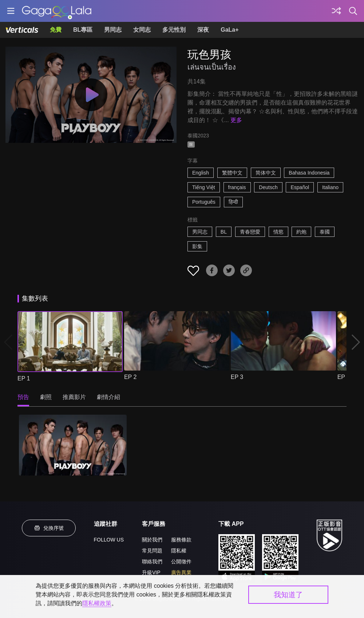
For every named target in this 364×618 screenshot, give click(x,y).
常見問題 (152, 551)
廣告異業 (181, 572)
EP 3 (237, 377)
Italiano (330, 187)
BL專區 (83, 30)
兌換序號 (49, 528)
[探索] (336, 11)
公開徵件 (181, 562)
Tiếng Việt (204, 187)
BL (224, 232)
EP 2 (130, 377)
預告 (23, 397)
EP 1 (24, 378)
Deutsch (268, 187)
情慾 (278, 232)
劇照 (46, 397)
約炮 (301, 232)
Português (204, 202)
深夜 (203, 30)
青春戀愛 (250, 232)
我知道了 (288, 595)
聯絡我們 (152, 562)
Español (300, 187)
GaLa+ (230, 30)
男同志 (113, 30)
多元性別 (174, 30)
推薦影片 (74, 397)
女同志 (142, 30)
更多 (236, 120)
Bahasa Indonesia (309, 173)
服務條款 (181, 540)
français (237, 187)
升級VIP (151, 572)
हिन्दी (233, 202)
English (201, 173)
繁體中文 (232, 173)
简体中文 (266, 173)
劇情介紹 (108, 397)
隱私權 (179, 551)
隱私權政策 (97, 603)
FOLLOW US (109, 540)
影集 (197, 246)
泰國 (325, 232)
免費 (56, 30)
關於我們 (152, 540)
